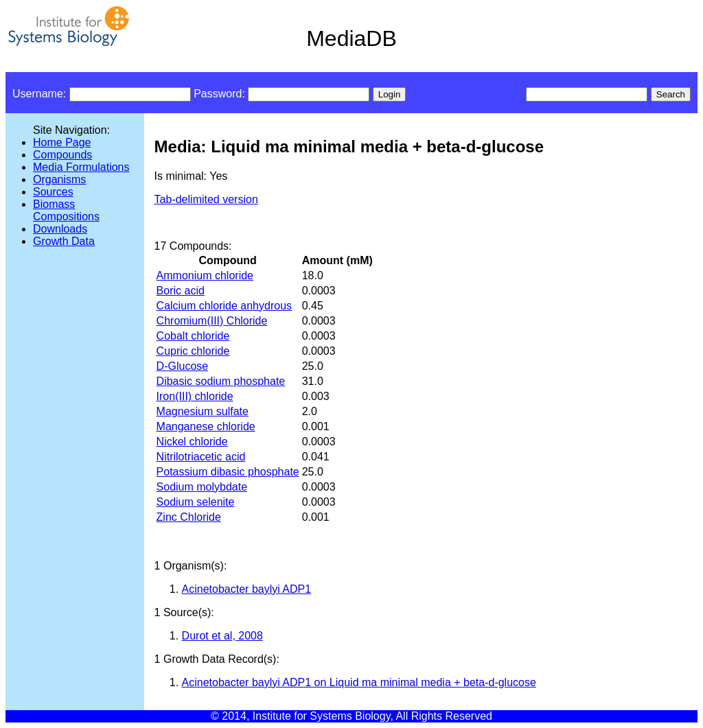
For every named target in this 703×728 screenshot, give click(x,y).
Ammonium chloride (205, 275)
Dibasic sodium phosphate (221, 381)
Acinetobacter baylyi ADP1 (247, 589)
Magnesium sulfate (203, 411)
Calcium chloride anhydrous (224, 306)
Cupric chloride (193, 351)
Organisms (59, 179)
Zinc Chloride (189, 517)
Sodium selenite (196, 502)
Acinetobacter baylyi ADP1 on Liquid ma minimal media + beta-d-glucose (359, 682)
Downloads (60, 229)
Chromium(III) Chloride (212, 321)
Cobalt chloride (193, 336)
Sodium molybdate (202, 487)
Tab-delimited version (206, 199)
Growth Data (64, 241)
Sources (53, 192)
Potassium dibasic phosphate (228, 472)
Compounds (62, 155)
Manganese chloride (206, 426)
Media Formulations (81, 167)
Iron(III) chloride (195, 396)
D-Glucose (183, 366)
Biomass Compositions (66, 210)
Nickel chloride (192, 442)
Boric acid (181, 291)
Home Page (62, 142)
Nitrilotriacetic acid (201, 457)
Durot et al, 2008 (222, 636)
